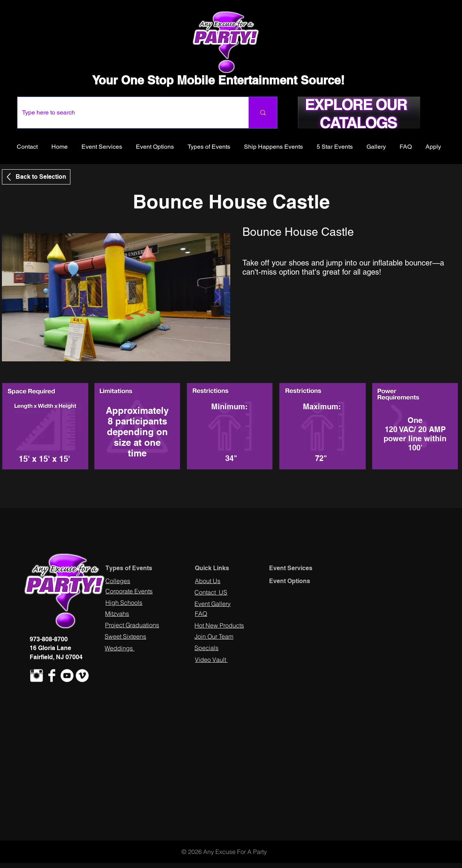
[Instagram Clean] (37, 676)
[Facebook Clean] (52, 676)
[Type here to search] (127, 113)
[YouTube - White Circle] (67, 676)
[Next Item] (218, 297)
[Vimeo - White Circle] (82, 676)
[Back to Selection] (36, 177)
